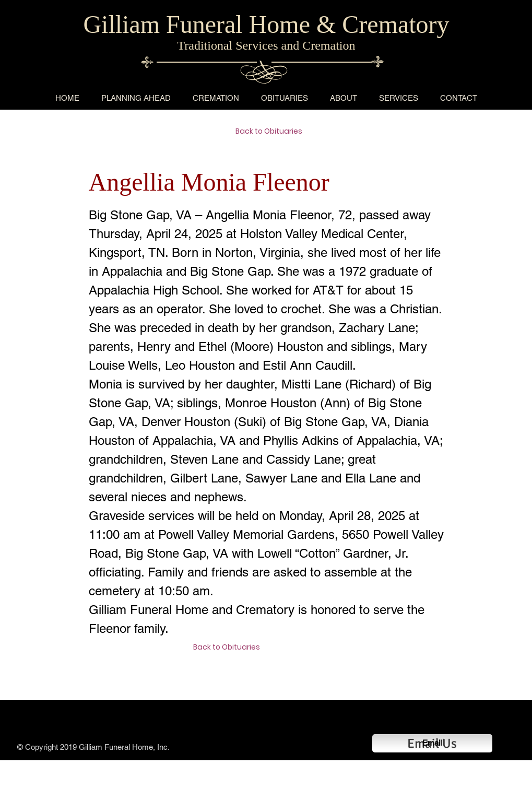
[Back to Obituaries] (273, 132)
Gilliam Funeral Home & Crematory (266, 24)
